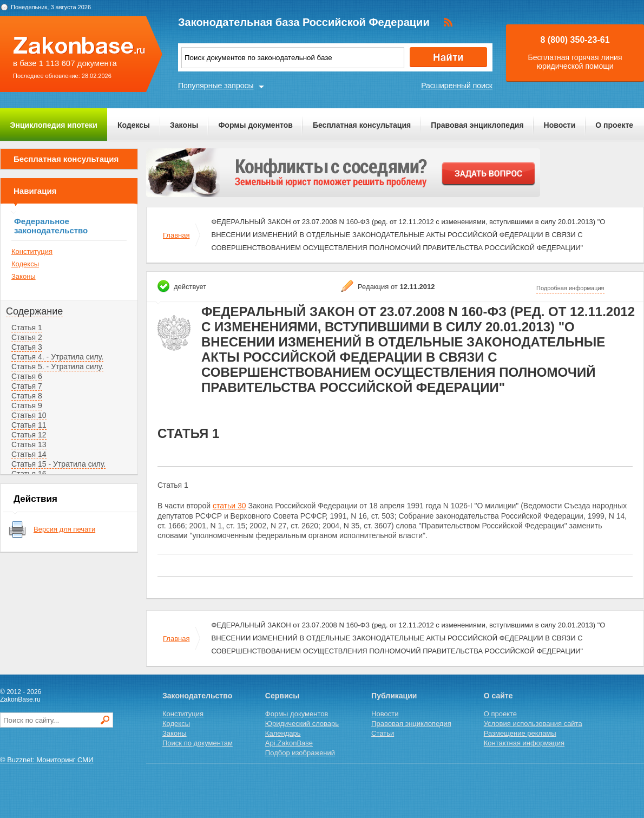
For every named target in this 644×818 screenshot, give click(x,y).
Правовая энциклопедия (477, 125)
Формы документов (255, 125)
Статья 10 (29, 415)
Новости (560, 125)
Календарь (283, 733)
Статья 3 (27, 347)
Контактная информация (524, 743)
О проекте (614, 125)
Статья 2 (27, 337)
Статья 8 (27, 396)
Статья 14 (29, 454)
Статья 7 (27, 386)
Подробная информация (570, 288)
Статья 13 (29, 444)
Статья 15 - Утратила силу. (58, 464)
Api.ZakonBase (289, 743)
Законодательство (197, 696)
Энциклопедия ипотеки (54, 125)
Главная (176, 235)
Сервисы (282, 696)
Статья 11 (29, 425)
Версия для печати (64, 529)
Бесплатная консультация (362, 125)
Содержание (34, 311)
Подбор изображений (300, 753)
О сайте (498, 696)
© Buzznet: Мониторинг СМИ (47, 760)
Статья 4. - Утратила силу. (57, 357)
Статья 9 (27, 405)
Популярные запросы (216, 86)
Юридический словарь (302, 724)
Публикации (394, 696)
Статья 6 (27, 376)
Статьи (383, 733)
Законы (184, 125)
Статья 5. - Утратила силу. (57, 367)
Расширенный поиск (457, 86)
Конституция (32, 251)
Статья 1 (27, 328)
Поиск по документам (198, 743)
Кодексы (134, 125)
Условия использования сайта (533, 724)
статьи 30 (229, 506)
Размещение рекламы (520, 733)
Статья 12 (29, 435)
